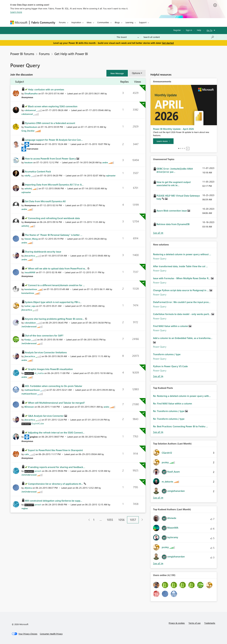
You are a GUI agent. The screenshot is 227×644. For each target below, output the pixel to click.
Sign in (189, 30)
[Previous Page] (88, 520)
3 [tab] (183, 148)
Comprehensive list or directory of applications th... (56, 484)
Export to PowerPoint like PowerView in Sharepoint (55, 450)
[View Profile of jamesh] (38, 471)
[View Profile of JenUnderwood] (29, 326)
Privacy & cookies (177, 623)
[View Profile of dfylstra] (28, 488)
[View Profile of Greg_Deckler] (28, 131)
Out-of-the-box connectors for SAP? (44, 335)
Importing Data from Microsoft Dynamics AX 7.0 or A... (54, 185)
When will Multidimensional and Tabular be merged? (56, 403)
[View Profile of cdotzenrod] (30, 110)
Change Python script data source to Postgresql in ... (181, 290)
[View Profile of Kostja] (28, 340)
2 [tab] (181, 148)
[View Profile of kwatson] (29, 162)
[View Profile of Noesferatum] (31, 127)
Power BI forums (22, 54)
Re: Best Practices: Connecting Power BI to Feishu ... (180, 426)
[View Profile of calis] (27, 454)
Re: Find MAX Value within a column (173, 403)
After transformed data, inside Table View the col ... (180, 266)
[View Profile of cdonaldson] (30, 323)
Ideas (89, 22)
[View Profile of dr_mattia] (39, 373)
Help (199, 30)
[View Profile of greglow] (34, 437)
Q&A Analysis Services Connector (46, 416)
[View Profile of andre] (105, 162)
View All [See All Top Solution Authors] (158, 498)
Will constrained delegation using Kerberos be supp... (54, 501)
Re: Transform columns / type (169, 411)
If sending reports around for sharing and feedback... (57, 467)
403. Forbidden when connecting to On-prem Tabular (54, 386)
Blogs (117, 22)
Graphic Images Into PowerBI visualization (50, 369)
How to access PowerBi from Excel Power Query (51, 159)
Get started (168, 43)
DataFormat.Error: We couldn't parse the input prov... (182, 302)
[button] (117, 73)
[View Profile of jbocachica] (30, 256)
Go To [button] (210, 30)
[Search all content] (179, 37)
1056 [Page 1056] (121, 520)
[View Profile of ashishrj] (28, 188)
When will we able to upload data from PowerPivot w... (58, 268)
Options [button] (136, 73)
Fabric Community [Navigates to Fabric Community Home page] (43, 22)
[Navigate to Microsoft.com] (19, 22)
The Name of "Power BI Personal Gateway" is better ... (54, 235)
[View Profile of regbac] (25, 508)
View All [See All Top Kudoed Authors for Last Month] (158, 563)
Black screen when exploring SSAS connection (53, 106)
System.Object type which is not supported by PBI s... (53, 302)
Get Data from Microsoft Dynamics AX (45, 201)
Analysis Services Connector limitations (46, 352)
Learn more (16, 12)
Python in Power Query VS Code (170, 366)
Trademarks (210, 623)
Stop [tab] (188, 149)
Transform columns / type (167, 354)
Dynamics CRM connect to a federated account (50, 123)
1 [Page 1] (94, 520)
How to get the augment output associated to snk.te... (174, 184)
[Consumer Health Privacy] (51, 634)
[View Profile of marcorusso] (35, 144)
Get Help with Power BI (71, 54)
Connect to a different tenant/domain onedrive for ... (56, 285)
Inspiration (76, 22)
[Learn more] (163, 141)
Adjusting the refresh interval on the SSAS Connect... (56, 432)
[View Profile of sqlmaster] (111, 175)
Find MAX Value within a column (171, 326)
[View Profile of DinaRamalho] (31, 93)
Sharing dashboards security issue (43, 252)
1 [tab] (179, 148)
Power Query (160, 259)
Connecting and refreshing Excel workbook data (54, 218)
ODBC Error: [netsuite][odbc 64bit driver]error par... (175, 170)
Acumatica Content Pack (38, 171)
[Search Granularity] (128, 37)
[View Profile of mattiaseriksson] (32, 390)
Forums (62, 22)
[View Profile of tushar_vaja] (30, 306)
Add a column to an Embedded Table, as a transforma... (183, 338)
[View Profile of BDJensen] (29, 407)
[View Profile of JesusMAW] (30, 272)
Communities (103, 22)
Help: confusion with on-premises (46, 89)
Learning (129, 22)
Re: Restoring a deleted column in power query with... (182, 396)
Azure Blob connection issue (172, 211)
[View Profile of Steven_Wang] (31, 239)
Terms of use (195, 623)
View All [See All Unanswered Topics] (158, 233)
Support (143, 22)
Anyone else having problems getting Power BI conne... (55, 319)
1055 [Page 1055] (110, 520)
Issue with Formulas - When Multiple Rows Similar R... (182, 278)
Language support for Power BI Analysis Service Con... (54, 140)
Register (177, 30)
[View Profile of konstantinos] (31, 289)
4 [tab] (184, 148)
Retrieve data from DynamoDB (173, 224)
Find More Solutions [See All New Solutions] (158, 376)
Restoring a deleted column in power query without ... (182, 254)
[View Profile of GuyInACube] (38, 423)
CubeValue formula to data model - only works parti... (182, 314)
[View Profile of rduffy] (27, 175)
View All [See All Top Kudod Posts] (158, 432)
